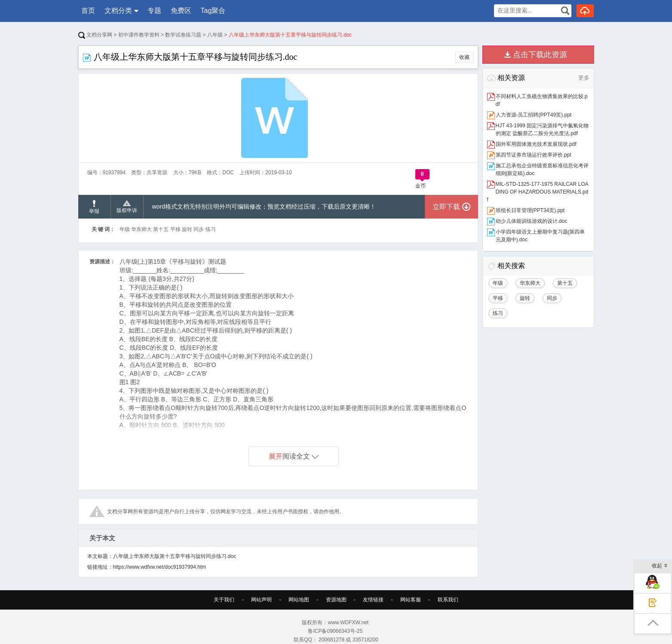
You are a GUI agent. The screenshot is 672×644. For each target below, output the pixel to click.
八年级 (215, 35)
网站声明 (261, 600)
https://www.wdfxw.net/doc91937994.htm (160, 567)
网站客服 (411, 600)
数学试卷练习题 (183, 35)
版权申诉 (127, 207)
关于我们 (224, 600)
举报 (94, 207)
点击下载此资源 (540, 55)
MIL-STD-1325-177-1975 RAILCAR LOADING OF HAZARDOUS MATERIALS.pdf (538, 192)
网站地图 (299, 600)
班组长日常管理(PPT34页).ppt (530, 210)
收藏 (464, 57)
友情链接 (373, 600)
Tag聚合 (213, 11)
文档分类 (118, 11)
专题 (154, 11)
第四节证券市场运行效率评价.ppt (534, 155)
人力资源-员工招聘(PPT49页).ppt (534, 115)
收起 (660, 566)
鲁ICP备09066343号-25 (336, 631)
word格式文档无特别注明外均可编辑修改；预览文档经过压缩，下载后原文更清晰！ (264, 206)
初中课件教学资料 (139, 35)
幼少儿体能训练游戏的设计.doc (532, 221)
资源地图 (336, 600)
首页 (88, 11)
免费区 (181, 11)
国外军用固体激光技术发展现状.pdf (536, 144)
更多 (584, 78)
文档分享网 (95, 35)
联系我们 (448, 600)
